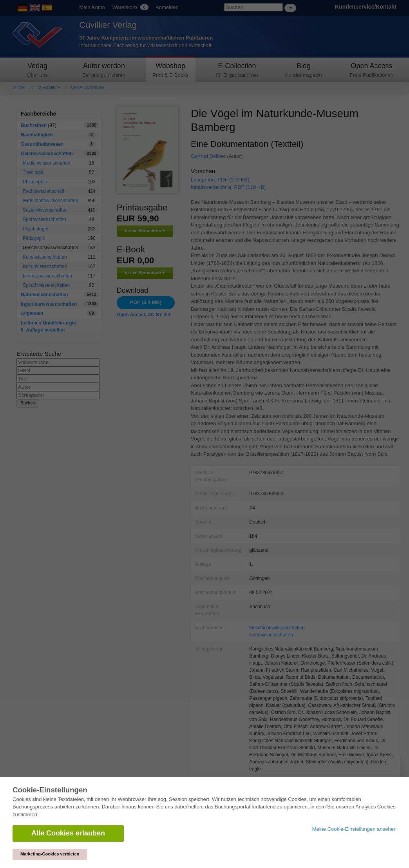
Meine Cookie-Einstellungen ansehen (354, 829)
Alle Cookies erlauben (68, 833)
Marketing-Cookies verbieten (50, 854)
